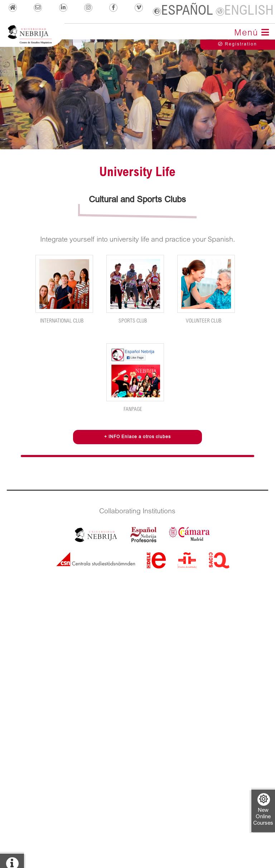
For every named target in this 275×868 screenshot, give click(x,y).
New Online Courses (263, 810)
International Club (64, 289)
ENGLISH (245, 11)
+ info (12, 863)
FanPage (135, 378)
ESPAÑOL (183, 11)
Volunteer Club (206, 289)
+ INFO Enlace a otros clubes (137, 437)
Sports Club (135, 289)
